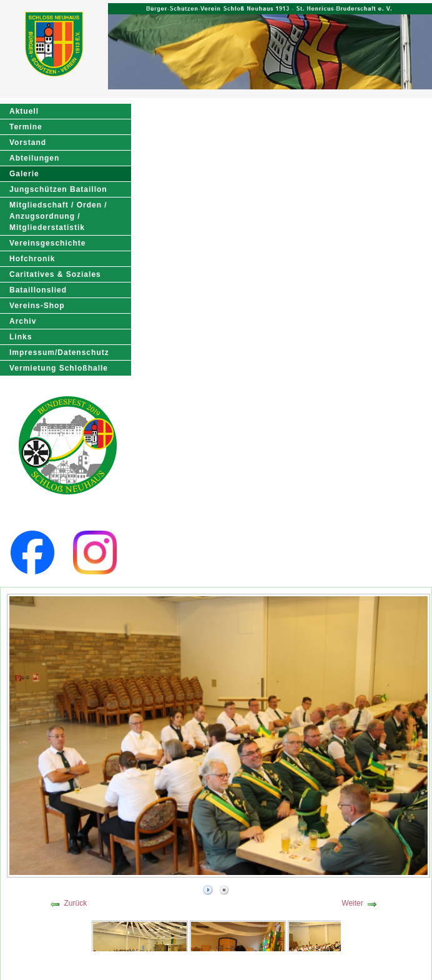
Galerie (24, 174)
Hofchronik (32, 259)
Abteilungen (34, 158)
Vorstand (28, 142)
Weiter (352, 903)
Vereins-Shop (37, 306)
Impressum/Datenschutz (59, 352)
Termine (26, 127)
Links (21, 337)
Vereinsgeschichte (47, 243)
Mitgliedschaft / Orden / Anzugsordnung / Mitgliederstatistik (58, 216)
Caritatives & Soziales (55, 274)
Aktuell (24, 111)
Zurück (75, 903)
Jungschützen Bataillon (58, 189)
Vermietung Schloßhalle (59, 368)
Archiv (23, 321)
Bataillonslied (38, 290)
